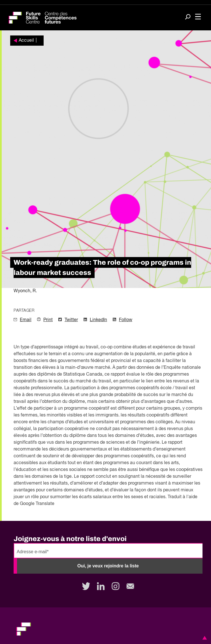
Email (26, 320)
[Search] (188, 17)
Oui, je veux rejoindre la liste (108, 566)
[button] (204, 638)
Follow (126, 320)
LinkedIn (98, 320)
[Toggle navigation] (198, 17)
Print (48, 320)
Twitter (71, 320)
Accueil (26, 41)
